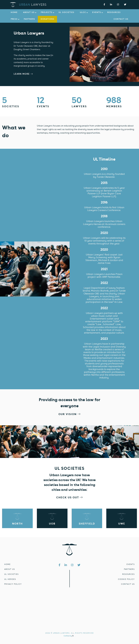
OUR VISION (69, 414)
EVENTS (131, 564)
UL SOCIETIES (11, 574)
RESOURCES (128, 574)
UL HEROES (10, 579)
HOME (7, 564)
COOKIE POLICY (126, 579)
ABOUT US (10, 569)
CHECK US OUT (69, 498)
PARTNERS (129, 569)
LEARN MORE (23, 74)
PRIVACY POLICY (13, 584)
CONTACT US (128, 584)
